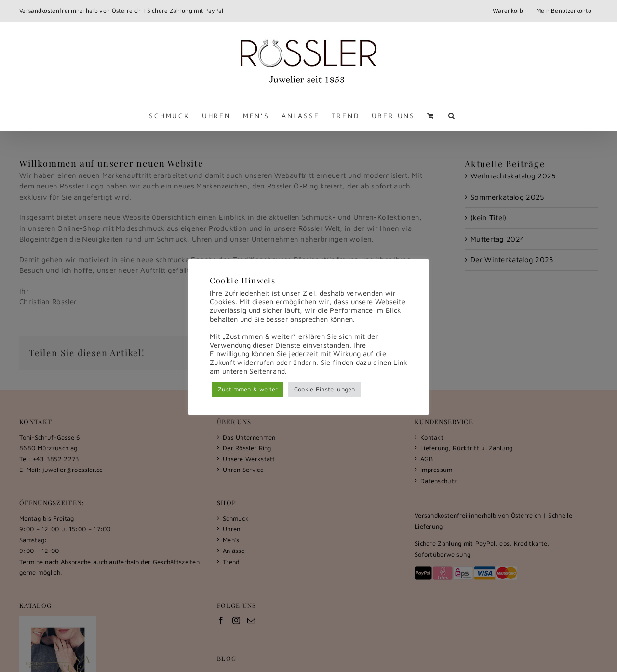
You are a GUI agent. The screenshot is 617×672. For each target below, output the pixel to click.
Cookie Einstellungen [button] (325, 389)
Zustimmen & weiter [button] (248, 389)
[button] (452, 115)
